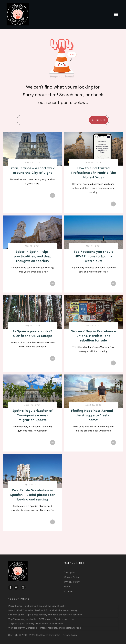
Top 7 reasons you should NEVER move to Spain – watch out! (94, 256)
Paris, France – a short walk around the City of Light (37, 606)
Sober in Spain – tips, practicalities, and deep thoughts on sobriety (33, 256)
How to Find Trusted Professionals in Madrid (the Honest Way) (94, 173)
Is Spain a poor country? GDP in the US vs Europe (36, 624)
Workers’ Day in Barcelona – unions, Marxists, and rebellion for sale (94, 336)
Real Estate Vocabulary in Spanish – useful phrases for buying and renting (32, 495)
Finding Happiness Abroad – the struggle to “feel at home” (93, 415)
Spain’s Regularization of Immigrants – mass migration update (32, 415)
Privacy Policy (70, 635)
